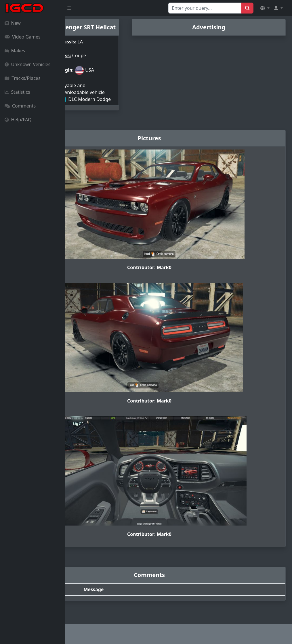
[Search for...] (205, 8)
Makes (15, 51)
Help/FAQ (18, 120)
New (13, 23)
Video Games (23, 37)
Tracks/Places (23, 78)
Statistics (17, 92)
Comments (20, 106)
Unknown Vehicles (27, 64)
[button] (265, 8)
